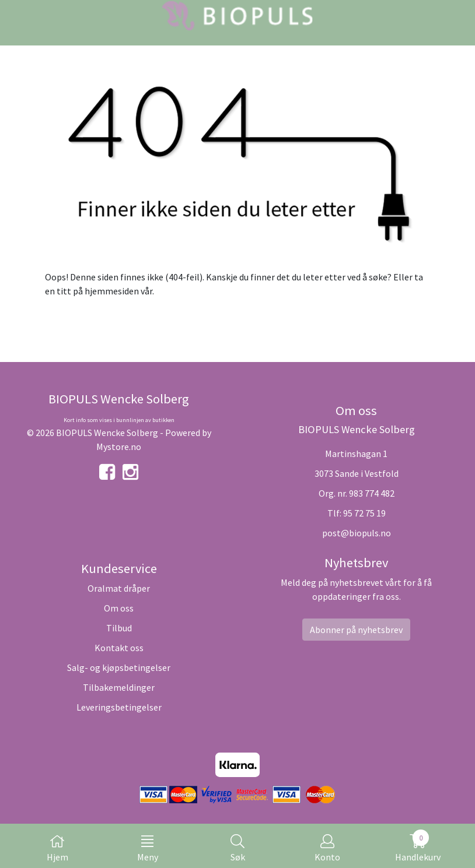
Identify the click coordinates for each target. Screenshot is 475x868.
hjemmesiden (112, 291)
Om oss (119, 608)
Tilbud (119, 628)
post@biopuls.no (357, 533)
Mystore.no (119, 447)
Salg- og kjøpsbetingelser (119, 667)
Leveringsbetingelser (119, 707)
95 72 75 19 (364, 513)
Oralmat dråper (119, 588)
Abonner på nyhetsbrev (356, 630)
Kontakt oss (119, 648)
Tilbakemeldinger (119, 687)
